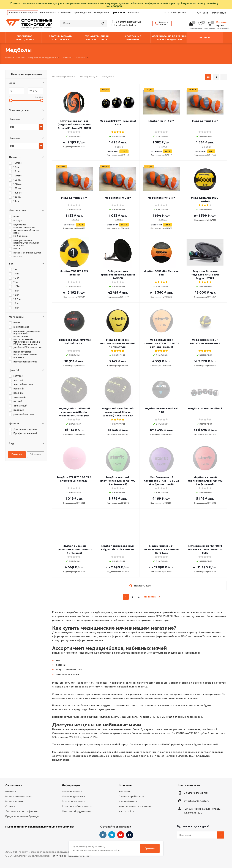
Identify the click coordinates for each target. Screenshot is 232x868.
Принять (150, 848)
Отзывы (10, 806)
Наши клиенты (15, 801)
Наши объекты (48, 13)
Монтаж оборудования (77, 811)
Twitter (130, 835)
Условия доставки (74, 796)
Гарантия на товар (73, 801)
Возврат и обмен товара (77, 806)
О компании (65, 13)
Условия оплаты (72, 791)
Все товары (150, 597)
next (159, 597)
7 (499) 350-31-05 (128, 22)
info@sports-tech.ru (126, 25)
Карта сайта (126, 811)
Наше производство (18, 796)
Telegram (112, 835)
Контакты (133, 13)
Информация (102, 13)
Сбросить (36, 454)
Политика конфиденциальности (71, 856)
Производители (83, 13)
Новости (11, 791)
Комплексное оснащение (23, 13)
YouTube (121, 835)
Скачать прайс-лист (132, 796)
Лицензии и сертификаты (22, 811)
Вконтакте (103, 835)
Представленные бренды (22, 816)
